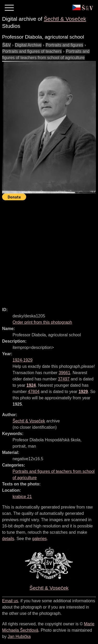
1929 (83, 392)
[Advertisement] (49, 251)
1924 (31, 385)
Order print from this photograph (42, 322)
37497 (64, 379)
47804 (34, 392)
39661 (64, 373)
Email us (10, 601)
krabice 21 (22, 497)
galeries (39, 539)
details (8, 539)
